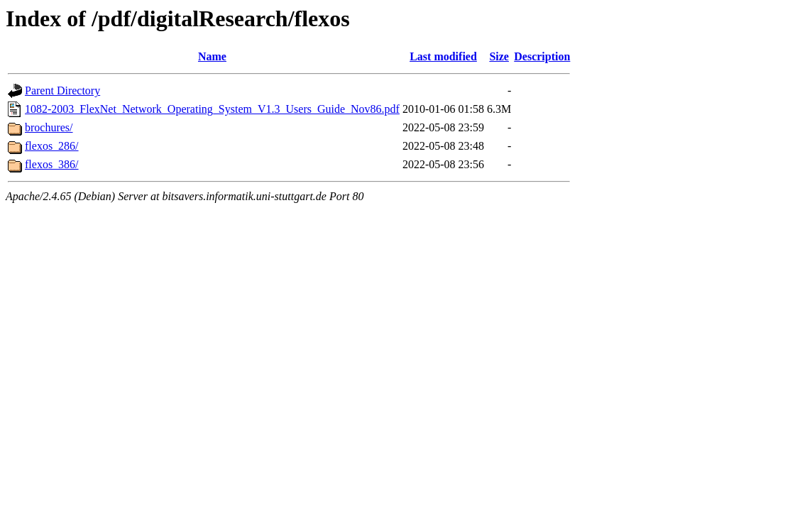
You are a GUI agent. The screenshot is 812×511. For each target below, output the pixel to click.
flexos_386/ (52, 164)
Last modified (443, 56)
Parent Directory (62, 90)
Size (499, 56)
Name (212, 56)
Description (542, 56)
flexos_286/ (52, 146)
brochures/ (49, 127)
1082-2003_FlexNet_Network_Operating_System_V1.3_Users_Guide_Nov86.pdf (212, 109)
